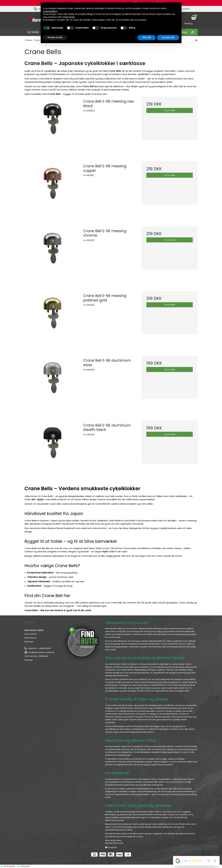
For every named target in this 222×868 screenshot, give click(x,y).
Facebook (111, 847)
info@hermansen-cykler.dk (41, 652)
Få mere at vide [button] (55, 37)
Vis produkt (170, 110)
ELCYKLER (33, 32)
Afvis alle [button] (147, 37)
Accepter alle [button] (168, 37)
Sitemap (29, 660)
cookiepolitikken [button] (50, 11)
